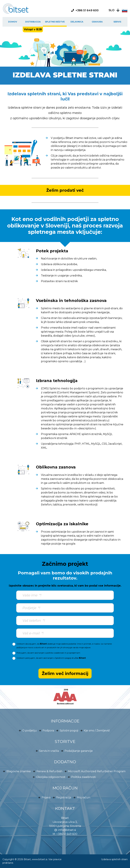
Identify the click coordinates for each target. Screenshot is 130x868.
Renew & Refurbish (49, 771)
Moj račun (84, 797)
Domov (13, 22)
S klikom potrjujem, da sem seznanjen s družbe (51, 658)
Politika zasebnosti (83, 777)
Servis (117, 22)
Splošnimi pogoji (63, 658)
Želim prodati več (65, 190)
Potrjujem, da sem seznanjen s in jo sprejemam (48, 653)
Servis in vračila (49, 751)
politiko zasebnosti (55, 653)
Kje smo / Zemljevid (97, 731)
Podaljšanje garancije (79, 751)
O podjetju (29, 731)
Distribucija (33, 22)
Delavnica (77, 22)
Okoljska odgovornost (51, 777)
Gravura (97, 22)
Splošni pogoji (69, 731)
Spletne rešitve (55, 22)
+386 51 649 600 (67, 834)
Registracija (64, 797)
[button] (118, 10)
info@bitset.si (67, 830)
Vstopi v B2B (33, 29)
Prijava (46, 797)
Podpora (48, 731)
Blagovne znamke (19, 771)
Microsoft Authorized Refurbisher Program (97, 771)
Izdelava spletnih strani (114, 859)
